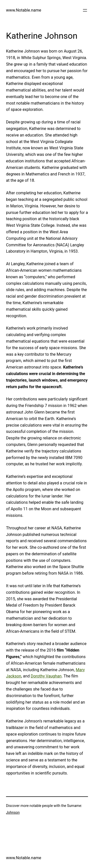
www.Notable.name (24, 10)
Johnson (13, 812)
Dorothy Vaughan (46, 676)
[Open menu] (85, 10)
